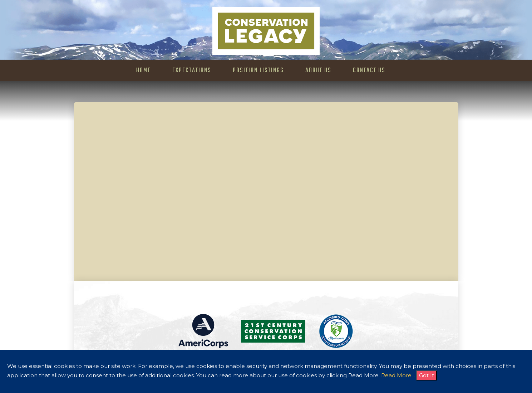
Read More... (398, 375)
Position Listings (258, 71)
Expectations (192, 71)
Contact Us (369, 71)
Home (144, 71)
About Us (318, 71)
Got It (427, 375)
